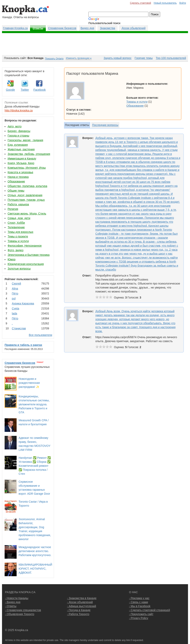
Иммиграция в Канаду (22, 159)
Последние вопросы (105, 125)
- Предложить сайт (141, 614)
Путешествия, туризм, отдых (26, 200)
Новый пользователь (165, 3)
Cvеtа (15, 308)
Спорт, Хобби (16, 223)
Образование (16, 181)
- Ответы (11, 606)
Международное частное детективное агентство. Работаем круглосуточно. (35, 551)
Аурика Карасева (23, 303)
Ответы (38, 28)
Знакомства (107, 28)
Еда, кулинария (18, 145)
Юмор (11, 259)
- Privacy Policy (139, 618)
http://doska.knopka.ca (19, 110)
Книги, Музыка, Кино (21, 163)
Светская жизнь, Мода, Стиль (27, 214)
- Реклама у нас (139, 598)
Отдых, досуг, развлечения (25, 195)
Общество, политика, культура (27, 186)
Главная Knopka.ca (15, 28)
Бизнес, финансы (19, 131)
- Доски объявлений (80, 602)
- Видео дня (13, 602)
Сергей (16, 284)
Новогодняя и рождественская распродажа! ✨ (29, 383)
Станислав (19, 328)
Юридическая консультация (26, 264)
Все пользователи (40, 335)
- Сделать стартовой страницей (149, 610)
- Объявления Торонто (20, 614)
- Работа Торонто (78, 614)
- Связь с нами (138, 602)
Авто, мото (14, 126)
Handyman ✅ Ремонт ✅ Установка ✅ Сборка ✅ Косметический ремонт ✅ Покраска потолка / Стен (35, 466)
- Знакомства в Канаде (82, 598)
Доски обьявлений (133, 28)
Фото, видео (15, 250)
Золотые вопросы (19, 269)
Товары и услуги (18, 241)
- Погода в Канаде (79, 610)
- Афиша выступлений (81, 606)
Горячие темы (144, 58)
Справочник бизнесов (62, 28)
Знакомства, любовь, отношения (29, 154)
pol (14, 298)
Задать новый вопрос (117, 58)
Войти (183, 3)
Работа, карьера (18, 204)
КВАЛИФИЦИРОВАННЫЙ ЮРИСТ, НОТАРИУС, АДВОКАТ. (35, 569)
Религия (13, 209)
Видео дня (87, 28)
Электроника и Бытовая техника (29, 255)
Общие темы (16, 191)
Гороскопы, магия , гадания (25, 140)
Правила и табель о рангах (23, 345)
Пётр (15, 293)
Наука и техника (18, 177)
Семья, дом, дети (19, 218)
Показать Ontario (54, 59)
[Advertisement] (95, 44)
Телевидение (16, 227)
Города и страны (18, 136)
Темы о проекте (18, 236)
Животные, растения (21, 149)
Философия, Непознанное (25, 246)
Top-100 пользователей (171, 58)
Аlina (15, 289)
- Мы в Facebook (140, 606)
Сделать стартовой (141, 3)
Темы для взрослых (20, 232)
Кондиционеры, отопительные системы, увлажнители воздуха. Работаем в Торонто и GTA (34, 404)
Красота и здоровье (20, 172)
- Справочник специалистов (23, 610)
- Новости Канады (17, 598)
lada (14, 313)
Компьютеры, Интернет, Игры (27, 168)
